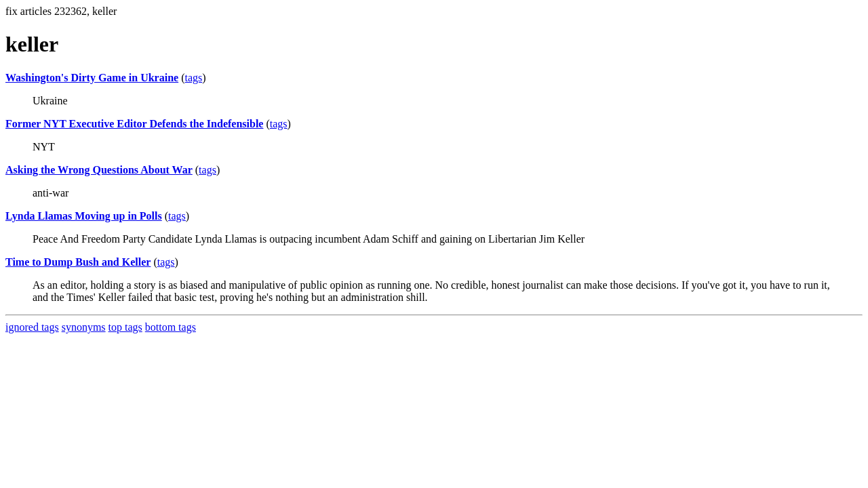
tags (193, 78)
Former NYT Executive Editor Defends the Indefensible (134, 124)
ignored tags (32, 327)
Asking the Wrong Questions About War (99, 170)
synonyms (84, 327)
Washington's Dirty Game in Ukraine (92, 78)
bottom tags (171, 327)
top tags (125, 327)
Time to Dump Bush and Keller (78, 262)
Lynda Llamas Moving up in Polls (84, 216)
